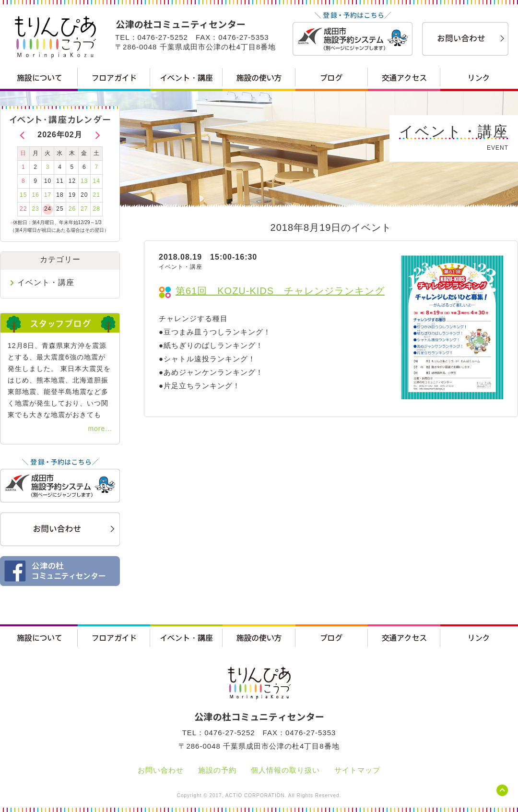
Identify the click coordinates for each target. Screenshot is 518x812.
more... (100, 429)
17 (48, 195)
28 (97, 209)
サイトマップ (357, 770)
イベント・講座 (46, 282)
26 (72, 209)
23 (35, 209)
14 (97, 181)
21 (97, 195)
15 (23, 195)
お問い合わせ (161, 770)
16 (35, 195)
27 (84, 209)
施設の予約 (217, 770)
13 (84, 181)
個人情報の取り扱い (285, 770)
